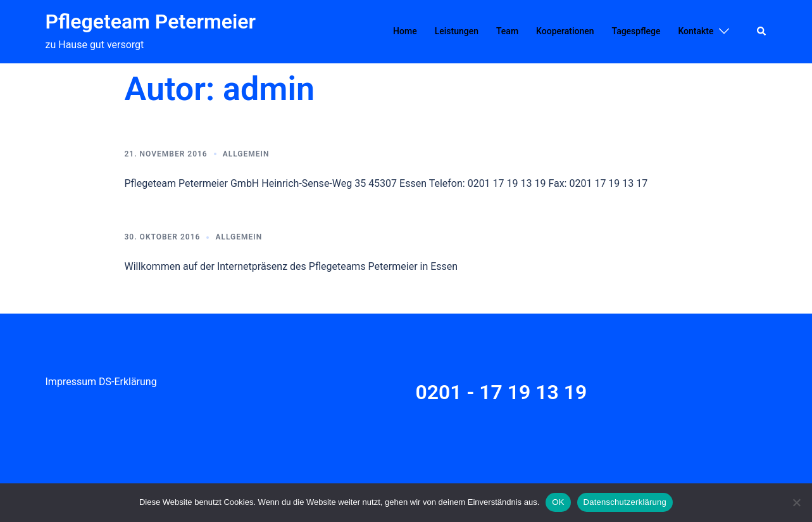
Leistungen (457, 31)
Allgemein (246, 154)
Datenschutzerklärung (625, 502)
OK (558, 502)
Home (405, 31)
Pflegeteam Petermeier (151, 22)
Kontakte (696, 31)
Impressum (71, 382)
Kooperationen (565, 31)
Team (507, 31)
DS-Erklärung (128, 382)
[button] (762, 32)
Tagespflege (636, 31)
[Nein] (796, 502)
